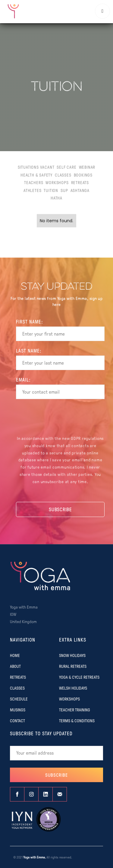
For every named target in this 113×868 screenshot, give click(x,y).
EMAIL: (23, 380)
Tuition (51, 190)
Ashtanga (80, 190)
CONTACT (17, 720)
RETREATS (18, 677)
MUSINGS (18, 710)
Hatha (56, 198)
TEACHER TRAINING (75, 710)
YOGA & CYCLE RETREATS (79, 677)
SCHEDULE (19, 699)
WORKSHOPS (69, 699)
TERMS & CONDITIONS (77, 720)
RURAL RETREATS (73, 666)
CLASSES (17, 688)
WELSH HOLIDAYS (73, 688)
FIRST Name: (30, 322)
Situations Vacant (36, 167)
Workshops (57, 182)
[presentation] (60, 418)
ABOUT (15, 666)
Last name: (29, 351)
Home (15, 655)
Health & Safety (36, 175)
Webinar (87, 167)
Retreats (80, 182)
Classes (63, 175)
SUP (64, 190)
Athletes (32, 190)
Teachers (34, 182)
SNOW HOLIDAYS (72, 655)
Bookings (83, 175)
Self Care (66, 167)
